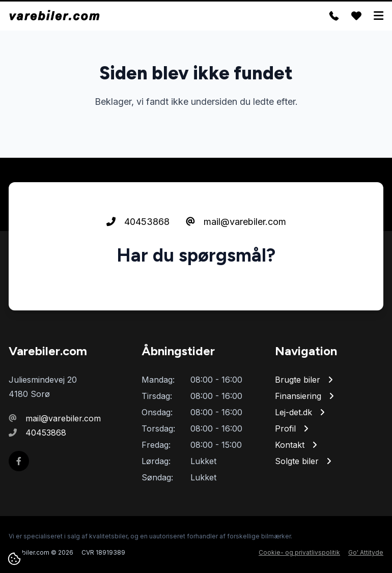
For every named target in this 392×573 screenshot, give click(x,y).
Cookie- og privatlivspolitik (299, 552)
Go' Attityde (366, 552)
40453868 (138, 222)
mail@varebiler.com (236, 222)
